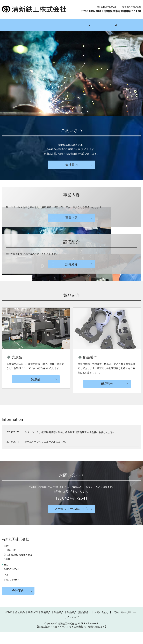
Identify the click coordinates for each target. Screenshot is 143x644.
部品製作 (107, 395)
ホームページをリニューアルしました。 (46, 454)
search (134, 25)
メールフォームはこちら (71, 520)
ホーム (15, 25)
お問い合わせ (114, 25)
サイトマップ (71, 629)
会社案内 (34, 25)
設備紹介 (73, 25)
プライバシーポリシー (124, 624)
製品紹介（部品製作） (79, 624)
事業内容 (53, 25)
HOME (8, 624)
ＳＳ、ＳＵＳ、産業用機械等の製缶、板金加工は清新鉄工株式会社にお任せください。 (71, 444)
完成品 (36, 391)
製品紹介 (92, 25)
